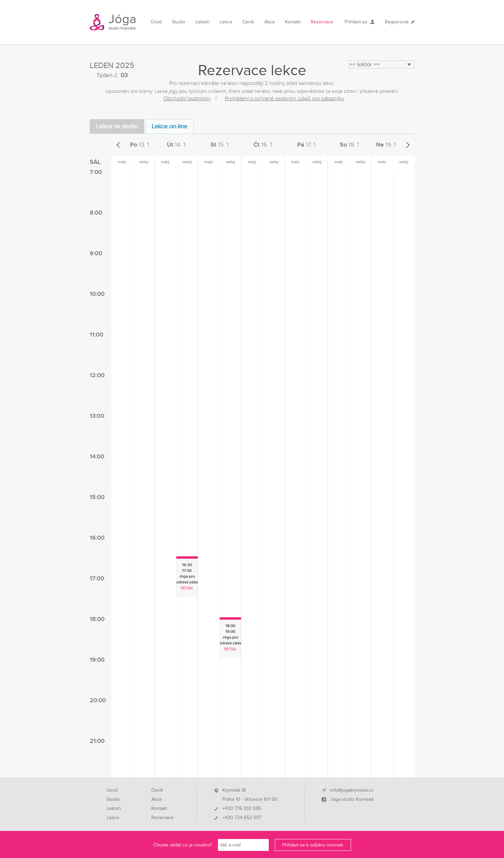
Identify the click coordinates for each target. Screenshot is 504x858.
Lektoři (202, 22)
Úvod (156, 22)
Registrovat (397, 22)
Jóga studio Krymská (352, 799)
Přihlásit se (356, 22)
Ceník (248, 22)
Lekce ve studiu (117, 126)
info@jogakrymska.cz (352, 790)
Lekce (226, 22)
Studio (179, 22)
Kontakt (293, 22)
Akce (270, 22)
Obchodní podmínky (187, 99)
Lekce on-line (169, 126)
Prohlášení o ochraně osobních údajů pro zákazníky (284, 99)
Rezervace (322, 22)
